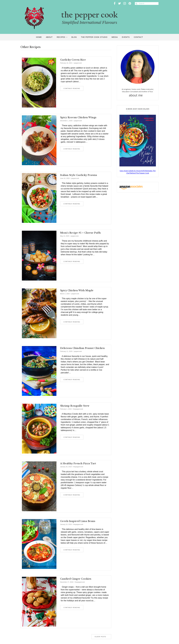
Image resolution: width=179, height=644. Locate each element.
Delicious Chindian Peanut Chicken (82, 348)
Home (39, 37)
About (49, 37)
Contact (138, 37)
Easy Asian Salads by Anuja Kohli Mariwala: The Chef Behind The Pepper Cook (138, 172)
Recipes (61, 37)
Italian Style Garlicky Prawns (79, 175)
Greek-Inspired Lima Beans (78, 521)
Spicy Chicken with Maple (77, 290)
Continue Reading (72, 88)
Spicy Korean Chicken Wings (78, 117)
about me (138, 95)
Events (126, 37)
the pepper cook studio (94, 37)
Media (115, 37)
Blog (74, 37)
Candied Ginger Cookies (76, 579)
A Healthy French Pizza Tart (78, 463)
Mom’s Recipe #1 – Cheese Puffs (80, 233)
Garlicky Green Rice (73, 60)
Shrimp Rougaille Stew (75, 406)
